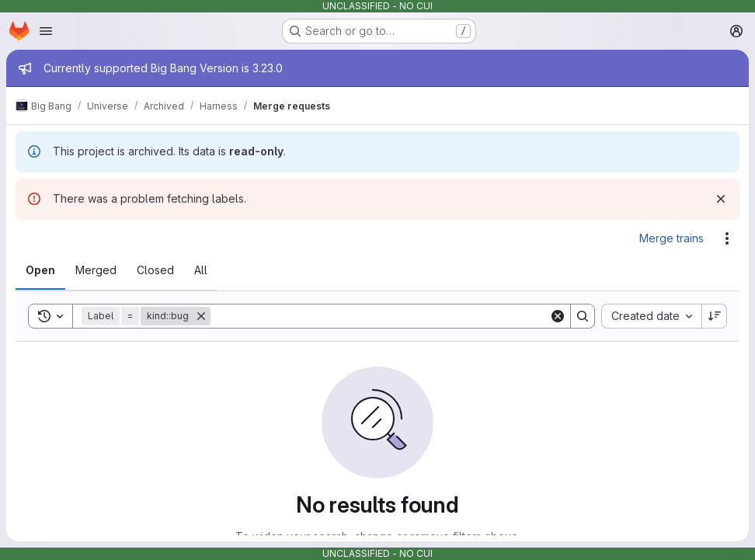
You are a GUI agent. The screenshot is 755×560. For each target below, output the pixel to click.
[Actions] (727, 238)
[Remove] (201, 316)
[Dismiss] (721, 199)
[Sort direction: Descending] (715, 316)
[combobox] (651, 316)
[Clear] (558, 316)
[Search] (380, 316)
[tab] (40, 270)
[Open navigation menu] (46, 31)
